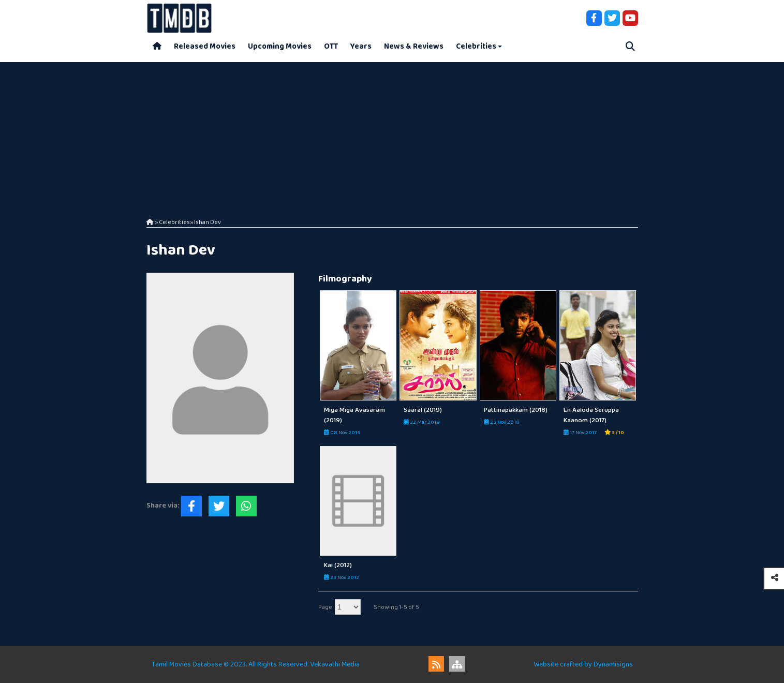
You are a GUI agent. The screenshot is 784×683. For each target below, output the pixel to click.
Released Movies (205, 46)
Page (325, 607)
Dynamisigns (613, 664)
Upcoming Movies (280, 46)
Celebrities (476, 46)
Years (361, 46)
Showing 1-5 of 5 (396, 607)
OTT (331, 46)
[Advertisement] (392, 135)
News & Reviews (414, 46)
